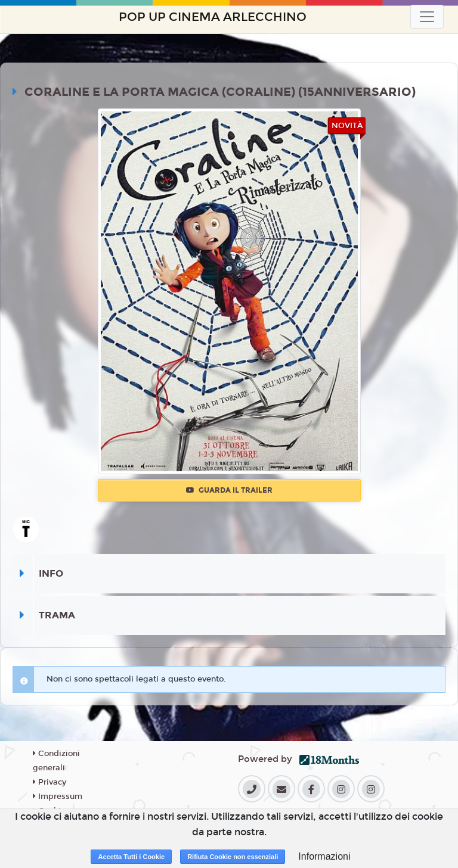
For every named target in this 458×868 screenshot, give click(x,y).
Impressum (58, 797)
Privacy (49, 782)
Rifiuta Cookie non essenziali (233, 857)
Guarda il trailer (229, 490)
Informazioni (324, 856)
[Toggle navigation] (427, 17)
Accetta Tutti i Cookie (131, 857)
